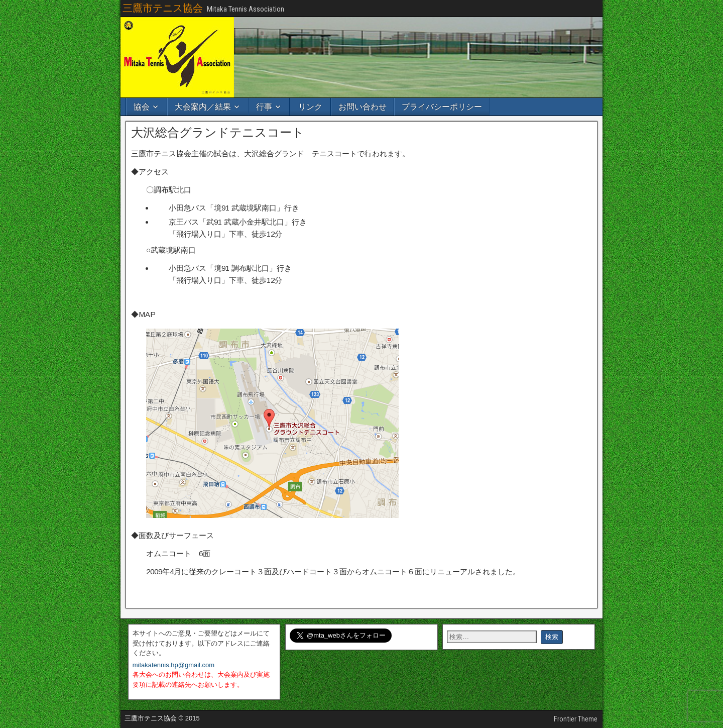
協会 (142, 107)
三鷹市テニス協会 (163, 8)
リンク (310, 107)
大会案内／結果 (203, 107)
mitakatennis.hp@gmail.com (173, 665)
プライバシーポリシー (442, 107)
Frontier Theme (576, 719)
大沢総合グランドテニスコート (218, 133)
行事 (264, 107)
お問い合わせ (363, 107)
